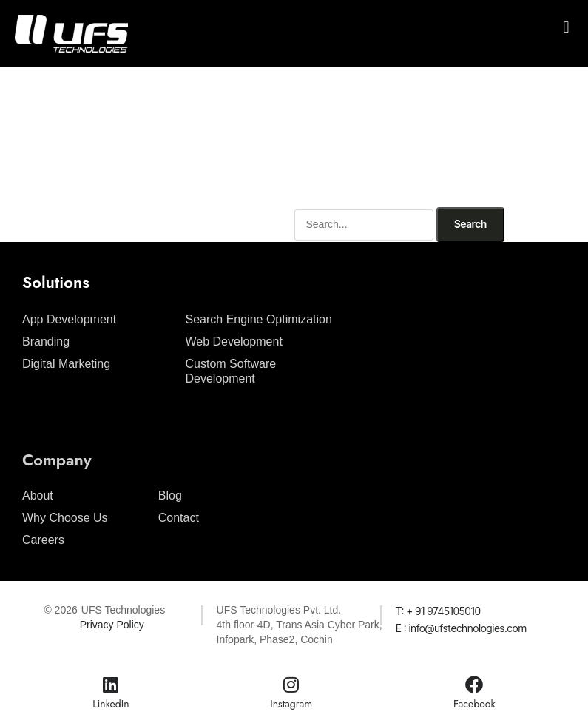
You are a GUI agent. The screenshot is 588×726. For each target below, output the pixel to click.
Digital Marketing (66, 364)
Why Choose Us (65, 518)
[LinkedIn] (111, 685)
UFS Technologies (123, 610)
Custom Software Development (231, 371)
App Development (69, 319)
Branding (46, 342)
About (38, 495)
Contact (179, 518)
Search (470, 224)
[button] (566, 27)
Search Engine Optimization (259, 319)
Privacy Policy (112, 625)
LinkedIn (111, 704)
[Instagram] (291, 685)
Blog (170, 495)
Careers (43, 540)
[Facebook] (474, 685)
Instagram (291, 704)
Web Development (234, 342)
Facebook (474, 704)
